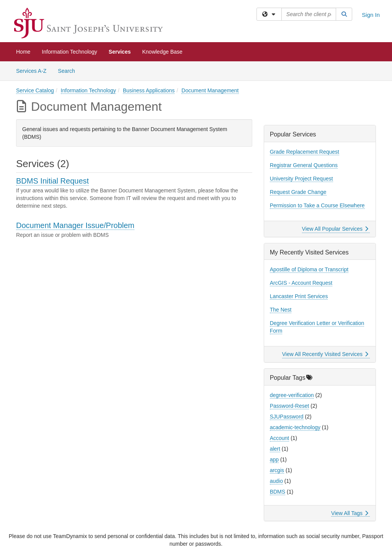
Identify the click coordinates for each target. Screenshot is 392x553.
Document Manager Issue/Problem (75, 225)
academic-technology (295, 427)
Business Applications (149, 90)
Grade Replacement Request (305, 152)
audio (276, 481)
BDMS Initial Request (52, 181)
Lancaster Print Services (299, 296)
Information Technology (69, 52)
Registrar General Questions (304, 165)
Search (69, 70)
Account (280, 438)
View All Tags (350, 513)
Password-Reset (290, 406)
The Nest (281, 310)
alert (275, 449)
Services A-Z (31, 71)
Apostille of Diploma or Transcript (309, 269)
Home (23, 52)
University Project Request (301, 179)
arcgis (277, 470)
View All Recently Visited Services (325, 354)
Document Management (210, 90)
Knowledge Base (162, 52)
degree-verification (292, 395)
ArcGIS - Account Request (301, 283)
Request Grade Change (298, 192)
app (274, 459)
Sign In (371, 15)
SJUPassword (287, 417)
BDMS (278, 492)
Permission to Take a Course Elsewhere (317, 205)
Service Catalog (35, 90)
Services (120, 52)
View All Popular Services (335, 229)
